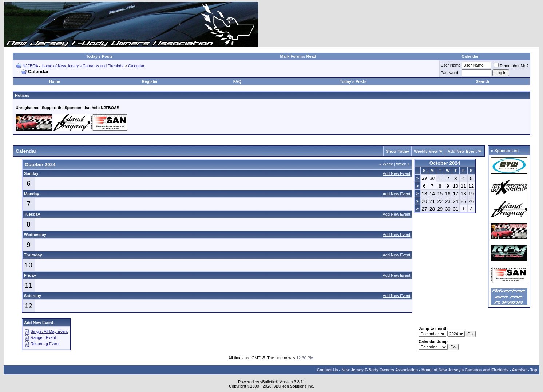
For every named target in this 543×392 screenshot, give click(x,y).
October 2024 (445, 163)
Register (150, 81)
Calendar (470, 56)
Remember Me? (511, 66)
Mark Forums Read (298, 56)
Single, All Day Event (49, 332)
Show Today (397, 151)
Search (482, 81)
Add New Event (462, 151)
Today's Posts (100, 56)
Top (534, 370)
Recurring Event (45, 344)
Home (55, 81)
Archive (519, 370)
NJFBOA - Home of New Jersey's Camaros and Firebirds (73, 66)
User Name (451, 65)
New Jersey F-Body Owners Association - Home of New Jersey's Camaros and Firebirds (425, 370)
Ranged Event (43, 338)
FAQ (237, 81)
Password (449, 73)
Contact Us (327, 370)
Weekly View (426, 151)
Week (386, 164)
